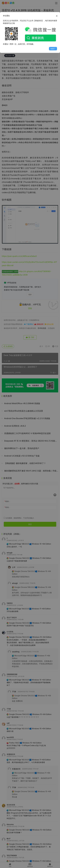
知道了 (53, 49)
